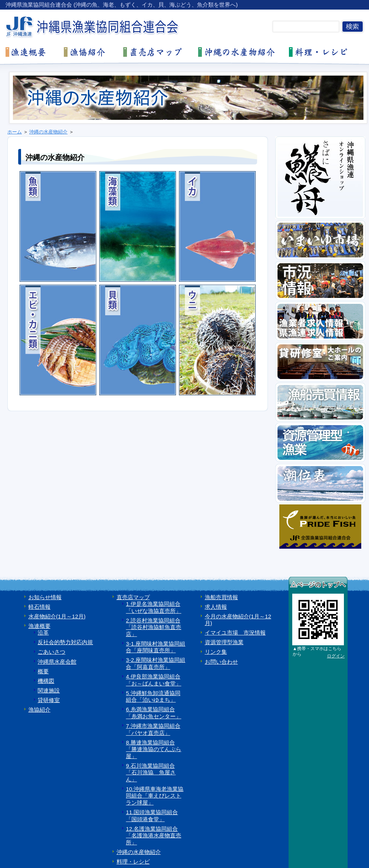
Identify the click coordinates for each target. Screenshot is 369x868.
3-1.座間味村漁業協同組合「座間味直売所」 (156, 647)
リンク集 (216, 652)
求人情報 (216, 607)
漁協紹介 (39, 710)
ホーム (15, 132)
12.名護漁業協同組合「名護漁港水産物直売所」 (154, 836)
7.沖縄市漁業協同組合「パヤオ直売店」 (153, 729)
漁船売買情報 (221, 597)
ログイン (336, 656)
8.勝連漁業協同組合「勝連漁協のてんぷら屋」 (154, 749)
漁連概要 (39, 626)
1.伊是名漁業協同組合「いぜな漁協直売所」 (154, 607)
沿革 (43, 633)
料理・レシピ (133, 862)
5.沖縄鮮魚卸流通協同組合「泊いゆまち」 (153, 697)
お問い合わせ (221, 662)
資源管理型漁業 (224, 642)
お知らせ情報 (45, 597)
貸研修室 (49, 700)
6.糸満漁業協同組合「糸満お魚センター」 (154, 713)
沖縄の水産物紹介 (48, 132)
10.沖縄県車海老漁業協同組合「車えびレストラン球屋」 (155, 796)
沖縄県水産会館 (57, 662)
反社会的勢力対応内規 (65, 642)
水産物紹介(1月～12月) (57, 616)
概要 (43, 671)
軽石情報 (39, 607)
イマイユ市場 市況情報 (235, 633)
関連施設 (49, 690)
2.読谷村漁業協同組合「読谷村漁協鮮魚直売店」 (154, 627)
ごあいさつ (51, 652)
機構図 (46, 681)
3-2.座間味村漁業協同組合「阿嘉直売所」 (156, 663)
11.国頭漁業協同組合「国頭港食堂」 (152, 816)
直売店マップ (133, 597)
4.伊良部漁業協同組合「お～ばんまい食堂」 (154, 680)
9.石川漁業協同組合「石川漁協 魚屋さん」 (151, 772)
